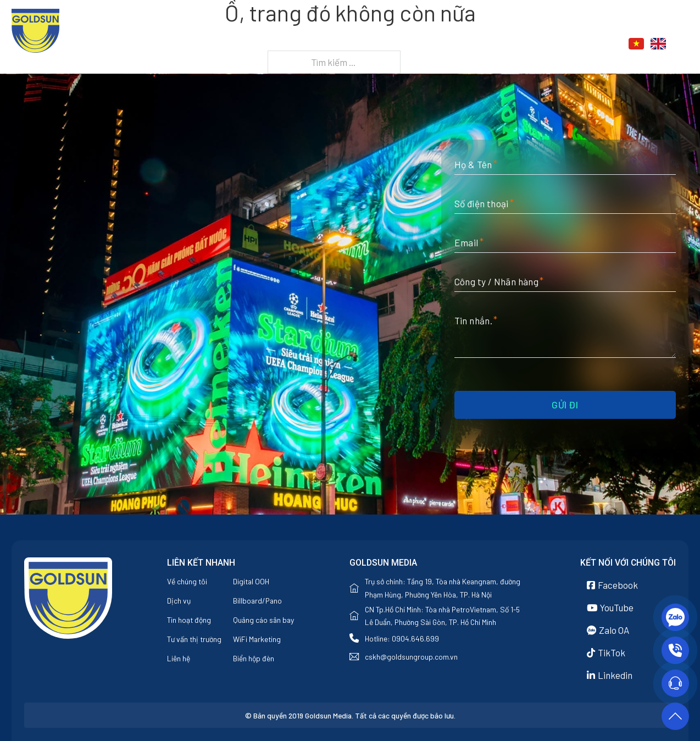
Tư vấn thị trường (194, 639)
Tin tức (510, 44)
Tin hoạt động (189, 620)
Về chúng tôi (388, 44)
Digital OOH (251, 581)
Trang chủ (320, 44)
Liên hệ (571, 44)
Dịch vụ (449, 44)
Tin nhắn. (474, 320)
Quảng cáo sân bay (263, 620)
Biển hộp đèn (254, 658)
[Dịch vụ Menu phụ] (477, 45)
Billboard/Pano (257, 601)
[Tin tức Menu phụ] (538, 45)
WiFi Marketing (257, 639)
